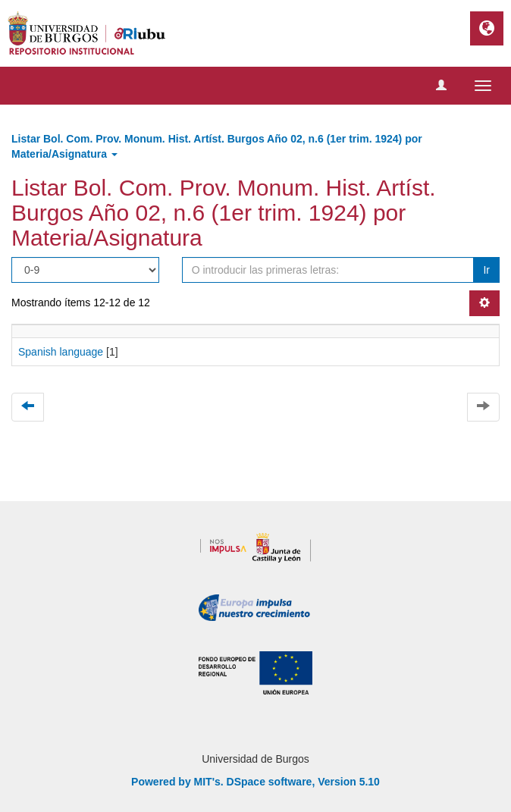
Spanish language (61, 352)
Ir (486, 270)
